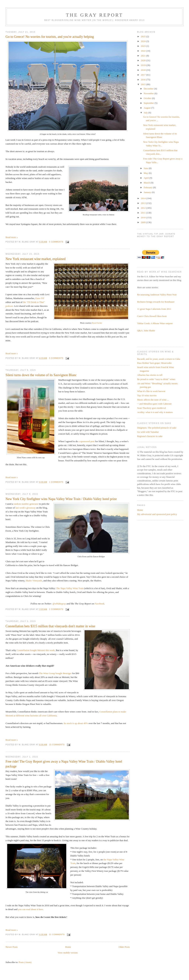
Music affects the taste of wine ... (153, 400)
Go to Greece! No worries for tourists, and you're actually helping (50, 37)
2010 (144, 217)
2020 (144, 60)
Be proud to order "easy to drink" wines (156, 379)
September (149, 103)
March (147, 183)
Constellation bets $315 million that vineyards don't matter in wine (50, 626)
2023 (144, 46)
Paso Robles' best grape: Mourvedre (154, 363)
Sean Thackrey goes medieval (151, 408)
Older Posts (124, 947)
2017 (144, 75)
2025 (144, 36)
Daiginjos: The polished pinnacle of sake (157, 428)
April (147, 178)
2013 (144, 203)
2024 (144, 41)
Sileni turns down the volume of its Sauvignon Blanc (41, 375)
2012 (144, 208)
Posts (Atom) (25, 962)
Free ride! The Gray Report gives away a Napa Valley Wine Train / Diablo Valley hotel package (64, 764)
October (148, 98)
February (148, 187)
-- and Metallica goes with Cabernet (154, 404)
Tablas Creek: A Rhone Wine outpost (155, 323)
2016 (144, 80)
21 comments (57, 935)
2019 (144, 65)
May (146, 173)
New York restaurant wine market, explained (36, 259)
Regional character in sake (150, 436)
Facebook (99, 604)
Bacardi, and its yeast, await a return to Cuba (159, 359)
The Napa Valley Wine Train (70, 588)
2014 (144, 198)
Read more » (12, 237)
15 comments (57, 745)
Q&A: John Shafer (146, 331)
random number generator (26, 504)
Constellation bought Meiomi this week (36, 650)
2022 (144, 51)
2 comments (56, 609)
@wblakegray (59, 604)
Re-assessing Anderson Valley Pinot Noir (157, 295)
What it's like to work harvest (151, 391)
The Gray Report (94, 15)
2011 (144, 213)
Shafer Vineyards (34, 581)
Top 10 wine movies (147, 395)
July (146, 113)
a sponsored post (86, 441)
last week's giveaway (26, 508)
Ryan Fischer (97, 323)
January (148, 192)
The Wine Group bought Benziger (55, 673)
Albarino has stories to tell (150, 375)
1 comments (56, 482)
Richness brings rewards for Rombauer (156, 302)
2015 (144, 84)
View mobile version (68, 953)
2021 (144, 56)
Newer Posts (12, 947)
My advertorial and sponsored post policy (157, 514)
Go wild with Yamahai (148, 432)
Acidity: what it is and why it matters (155, 412)
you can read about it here (31, 909)
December (149, 89)
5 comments (56, 242)
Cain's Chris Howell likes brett (152, 316)
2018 (144, 70)
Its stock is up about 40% (76, 723)
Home (68, 947)
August (148, 108)
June (146, 168)
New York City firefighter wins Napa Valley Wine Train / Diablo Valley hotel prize (61, 499)
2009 (144, 222)
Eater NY (40, 298)
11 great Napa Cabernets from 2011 (154, 309)
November (149, 93)
